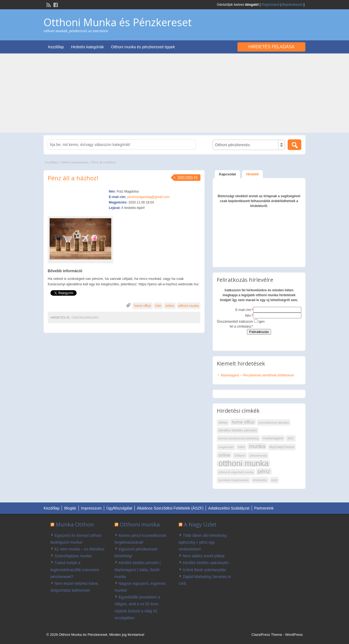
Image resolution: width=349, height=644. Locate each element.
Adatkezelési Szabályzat (229, 508)
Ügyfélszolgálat (119, 508)
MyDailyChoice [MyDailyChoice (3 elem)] (282, 447)
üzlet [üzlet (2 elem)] (274, 480)
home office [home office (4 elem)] (243, 422)
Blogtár (70, 508)
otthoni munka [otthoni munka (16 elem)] (243, 463)
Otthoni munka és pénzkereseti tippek (143, 47)
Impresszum (91, 508)
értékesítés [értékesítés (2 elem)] (260, 480)
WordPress (294, 635)
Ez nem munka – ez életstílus (79, 549)
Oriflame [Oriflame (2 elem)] (240, 456)
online (170, 306)
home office (143, 306)
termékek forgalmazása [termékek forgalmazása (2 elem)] (234, 480)
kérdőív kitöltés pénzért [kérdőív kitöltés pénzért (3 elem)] (237, 430)
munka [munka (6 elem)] (257, 446)
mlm (158, 306)
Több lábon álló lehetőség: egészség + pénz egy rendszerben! (203, 542)
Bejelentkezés (292, 5)
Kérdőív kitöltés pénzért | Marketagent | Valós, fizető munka (138, 570)
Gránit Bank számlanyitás (204, 570)
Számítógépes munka (73, 556)
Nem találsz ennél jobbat (204, 556)
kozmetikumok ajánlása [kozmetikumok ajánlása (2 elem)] (274, 423)
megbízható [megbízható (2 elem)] (226, 447)
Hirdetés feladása (271, 47)
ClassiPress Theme (267, 635)
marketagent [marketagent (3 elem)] (273, 438)
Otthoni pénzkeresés (75, 162)
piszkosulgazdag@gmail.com (148, 197)
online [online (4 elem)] (224, 455)
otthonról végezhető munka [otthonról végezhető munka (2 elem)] (236, 472)
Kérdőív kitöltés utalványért (206, 563)
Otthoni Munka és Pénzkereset (118, 22)
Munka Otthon (75, 524)
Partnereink (264, 508)
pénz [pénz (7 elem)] (264, 471)
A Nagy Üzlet (200, 524)
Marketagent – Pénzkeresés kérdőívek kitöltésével (257, 375)
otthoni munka (189, 306)
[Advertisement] (174, 94)
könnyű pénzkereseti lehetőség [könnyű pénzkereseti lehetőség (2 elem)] (238, 438)
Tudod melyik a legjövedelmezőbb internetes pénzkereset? (75, 570)
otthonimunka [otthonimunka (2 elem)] (258, 456)
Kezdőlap (56, 47)
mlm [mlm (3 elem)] (241, 447)
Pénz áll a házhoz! (73, 178)
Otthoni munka (140, 524)
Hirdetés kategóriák (87, 47)
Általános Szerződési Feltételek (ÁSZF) (170, 508)
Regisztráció (270, 5)
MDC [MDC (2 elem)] (291, 438)
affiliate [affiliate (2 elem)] (223, 423)
